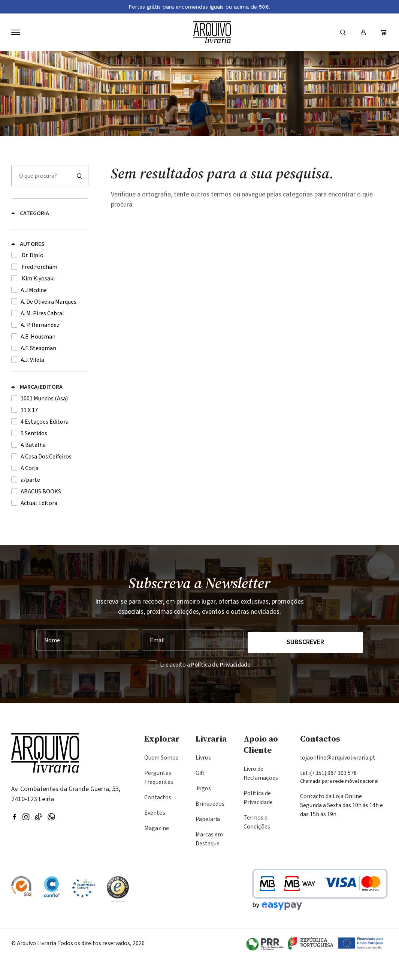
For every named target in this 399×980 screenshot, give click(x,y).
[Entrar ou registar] (363, 32)
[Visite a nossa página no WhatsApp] (51, 838)
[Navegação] (16, 32)
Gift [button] (16, 236)
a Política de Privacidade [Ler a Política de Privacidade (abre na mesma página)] (219, 687)
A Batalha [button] (33, 471)
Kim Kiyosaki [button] (38, 304)
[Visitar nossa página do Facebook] (14, 838)
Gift (200, 795)
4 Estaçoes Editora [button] (45, 447)
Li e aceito (205, 687)
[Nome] (87, 664)
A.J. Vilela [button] (32, 385)
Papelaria (208, 841)
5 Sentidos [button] (34, 459)
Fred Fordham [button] (39, 292)
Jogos (203, 811)
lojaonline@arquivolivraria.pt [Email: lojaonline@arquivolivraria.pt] (338, 780)
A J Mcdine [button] (34, 316)
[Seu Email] (191, 664)
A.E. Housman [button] (38, 362)
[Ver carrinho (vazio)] (383, 32)
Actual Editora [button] (39, 529)
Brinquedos (210, 826)
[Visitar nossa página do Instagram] (26, 838)
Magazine (157, 850)
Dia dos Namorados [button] (36, 225)
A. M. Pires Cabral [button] (42, 339)
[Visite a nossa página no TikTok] (39, 838)
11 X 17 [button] (29, 436)
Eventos (155, 835)
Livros (203, 780)
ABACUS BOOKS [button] (41, 517)
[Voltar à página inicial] (212, 32)
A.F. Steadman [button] (38, 374)
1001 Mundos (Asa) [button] (44, 424)
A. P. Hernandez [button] (40, 351)
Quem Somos (161, 780)
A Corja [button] (30, 494)
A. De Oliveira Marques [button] (49, 327)
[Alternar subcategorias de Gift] (85, 235)
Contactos (158, 820)
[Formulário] (343, 32)
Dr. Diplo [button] (32, 281)
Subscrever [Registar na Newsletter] (306, 664)
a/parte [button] (30, 505)
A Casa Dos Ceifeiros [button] (46, 482)
